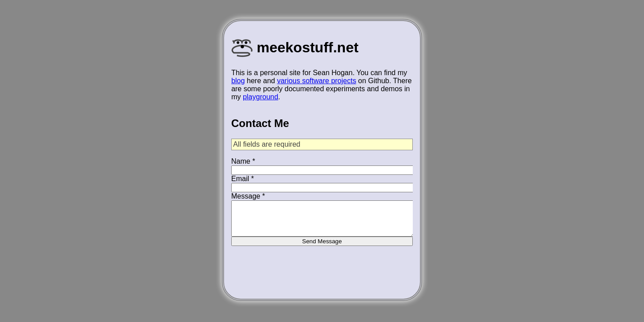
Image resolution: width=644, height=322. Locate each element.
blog (238, 81)
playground (261, 97)
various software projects (316, 81)
